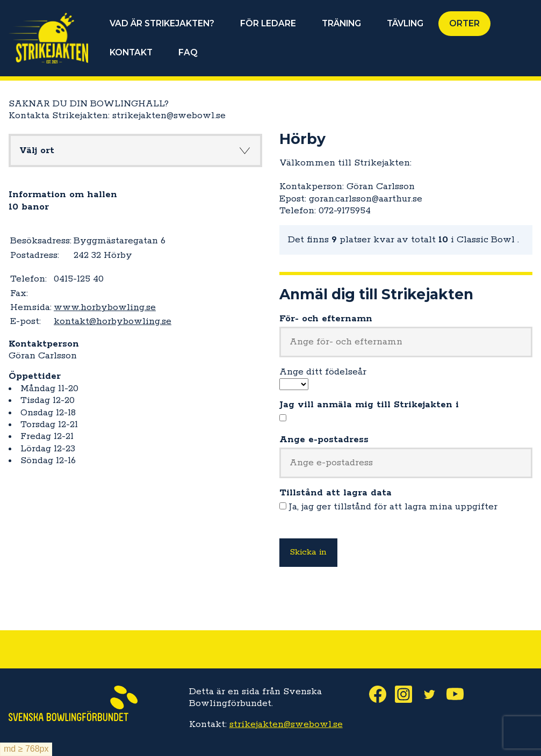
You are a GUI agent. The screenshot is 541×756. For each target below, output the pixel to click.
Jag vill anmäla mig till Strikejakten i (369, 405)
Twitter (434, 694)
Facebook (382, 694)
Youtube (459, 694)
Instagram (408, 694)
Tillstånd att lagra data (336, 493)
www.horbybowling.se (105, 307)
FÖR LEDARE (268, 23)
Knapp (245, 150)
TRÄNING (341, 23)
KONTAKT (131, 52)
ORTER (464, 23)
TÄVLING (405, 23)
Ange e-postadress (324, 440)
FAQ (188, 52)
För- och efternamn (326, 319)
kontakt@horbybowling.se (113, 321)
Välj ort (37, 150)
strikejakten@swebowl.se (286, 724)
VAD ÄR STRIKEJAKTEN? (162, 23)
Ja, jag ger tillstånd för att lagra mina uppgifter (393, 507)
